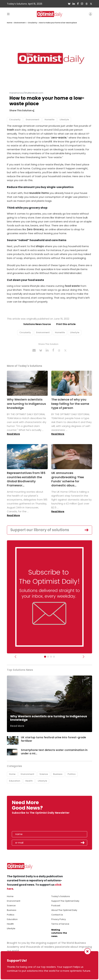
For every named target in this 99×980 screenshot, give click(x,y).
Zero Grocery (35, 229)
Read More (13, 434)
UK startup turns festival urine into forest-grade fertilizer (53, 739)
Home (10, 23)
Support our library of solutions (40, 530)
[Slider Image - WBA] (48, 657)
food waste (72, 286)
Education (15, 781)
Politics (72, 774)
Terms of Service (60, 924)
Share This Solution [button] (22, 111)
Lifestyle (64, 120)
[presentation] (31, 824)
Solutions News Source (37, 324)
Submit (83, 843)
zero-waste (59, 138)
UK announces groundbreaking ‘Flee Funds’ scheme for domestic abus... (68, 479)
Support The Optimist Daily (65, 901)
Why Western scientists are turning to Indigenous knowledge (26, 404)
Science (44, 774)
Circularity (32, 23)
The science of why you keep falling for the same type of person (70, 404)
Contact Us (57, 915)
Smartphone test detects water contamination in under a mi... (54, 752)
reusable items (39, 193)
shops (40, 246)
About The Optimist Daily (64, 910)
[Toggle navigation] (8, 14)
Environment (20, 23)
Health (29, 781)
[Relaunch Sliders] (54, 657)
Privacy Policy (59, 919)
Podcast (56, 906)
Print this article (66, 324)
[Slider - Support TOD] (51, 657)
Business (58, 774)
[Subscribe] (45, 657)
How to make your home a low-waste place (58, 23)
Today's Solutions (61, 896)
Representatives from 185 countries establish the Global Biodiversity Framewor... (26, 479)
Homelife (49, 120)
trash (10, 130)
